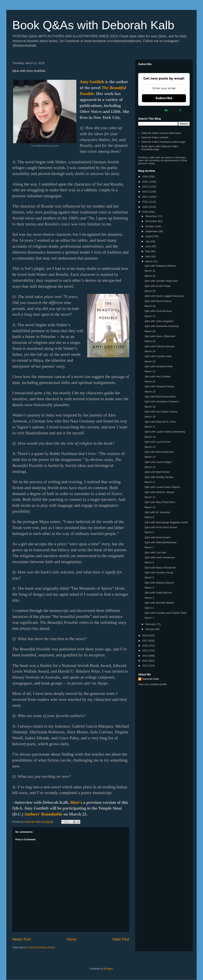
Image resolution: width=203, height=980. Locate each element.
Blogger (108, 969)
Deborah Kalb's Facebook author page (163, 142)
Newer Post (22, 939)
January (150, 629)
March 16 (150, 437)
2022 (145, 197)
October (150, 226)
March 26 (150, 331)
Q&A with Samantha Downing (161, 326)
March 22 (150, 371)
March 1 (149, 618)
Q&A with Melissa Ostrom (159, 583)
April (148, 256)
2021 (145, 202)
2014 (145, 656)
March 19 (150, 407)
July (148, 241)
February (151, 624)
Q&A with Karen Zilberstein (160, 336)
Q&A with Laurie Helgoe (158, 462)
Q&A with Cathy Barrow (158, 593)
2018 (145, 635)
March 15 (150, 447)
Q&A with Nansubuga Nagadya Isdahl (166, 522)
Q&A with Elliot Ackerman (159, 452)
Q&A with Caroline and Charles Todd (165, 613)
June (148, 246)
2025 (145, 182)
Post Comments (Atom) (42, 947)
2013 (145, 661)
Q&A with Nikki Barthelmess (160, 542)
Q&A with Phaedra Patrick (159, 386)
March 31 (150, 271)
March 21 (150, 381)
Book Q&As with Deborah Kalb (93, 25)
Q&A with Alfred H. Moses (159, 492)
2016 (145, 646)
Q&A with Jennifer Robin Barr (161, 281)
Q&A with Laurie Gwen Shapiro (162, 487)
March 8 (149, 532)
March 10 (150, 507)
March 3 (149, 598)
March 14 (150, 457)
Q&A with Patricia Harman (159, 346)
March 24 (150, 351)
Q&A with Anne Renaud (158, 311)
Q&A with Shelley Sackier (159, 477)
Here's (76, 802)
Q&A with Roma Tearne (158, 301)
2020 (145, 207)
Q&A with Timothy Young (159, 573)
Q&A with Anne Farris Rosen (161, 527)
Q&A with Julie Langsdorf (159, 321)
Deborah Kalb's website (155, 137)
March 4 (149, 588)
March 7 (149, 547)
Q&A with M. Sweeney (157, 512)
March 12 (150, 482)
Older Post (121, 939)
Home (72, 939)
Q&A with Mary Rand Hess (160, 502)
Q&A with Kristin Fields (158, 286)
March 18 (150, 417)
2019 (145, 212)
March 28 (150, 306)
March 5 (149, 578)
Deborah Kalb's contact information (161, 133)
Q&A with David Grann (157, 537)
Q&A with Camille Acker (158, 356)
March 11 (150, 497)
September (152, 231)
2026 (145, 176)
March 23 (150, 361)
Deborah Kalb (151, 679)
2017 (145, 641)
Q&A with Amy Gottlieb (158, 377)
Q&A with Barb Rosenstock (160, 397)
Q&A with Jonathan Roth (159, 366)
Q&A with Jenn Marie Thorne (161, 412)
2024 (145, 187)
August (150, 236)
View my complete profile (152, 684)
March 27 (150, 316)
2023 (145, 192)
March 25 (150, 341)
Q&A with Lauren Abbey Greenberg (165, 432)
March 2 (149, 608)
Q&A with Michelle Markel (159, 603)
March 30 (150, 276)
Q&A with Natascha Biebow (160, 266)
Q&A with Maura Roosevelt (160, 568)
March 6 (149, 562)
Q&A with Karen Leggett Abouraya (164, 296)
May (148, 251)
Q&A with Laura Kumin (158, 442)
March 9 (149, 517)
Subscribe (164, 98)
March (149, 261)
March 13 (150, 467)
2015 (145, 651)
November (152, 221)
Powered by (164, 110)
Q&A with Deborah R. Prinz (160, 422)
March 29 (150, 291)
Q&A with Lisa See (155, 553)
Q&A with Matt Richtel (157, 472)
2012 (145, 666)
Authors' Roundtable (43, 814)
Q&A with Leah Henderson (160, 557)
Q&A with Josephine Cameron (162, 402)
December (152, 216)
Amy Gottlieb (92, 82)
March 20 (150, 392)
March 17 (150, 427)
